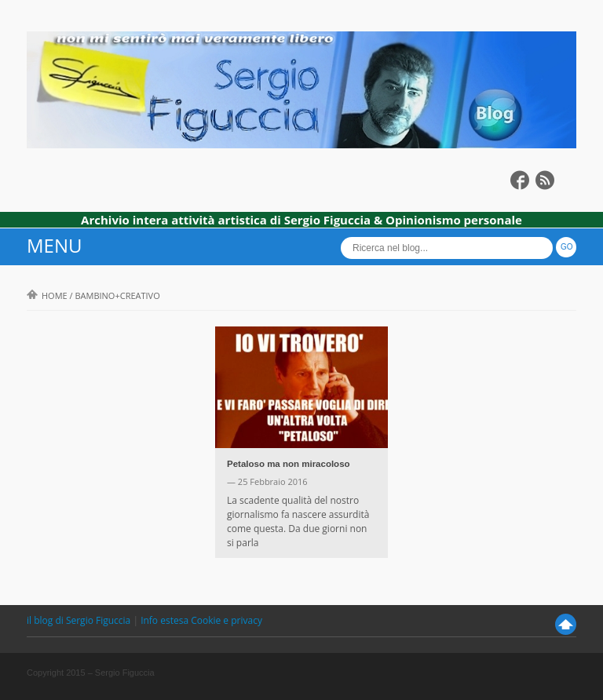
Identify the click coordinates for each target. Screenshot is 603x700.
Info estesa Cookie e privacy (201, 620)
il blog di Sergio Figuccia (80, 620)
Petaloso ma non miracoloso (289, 464)
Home (47, 295)
